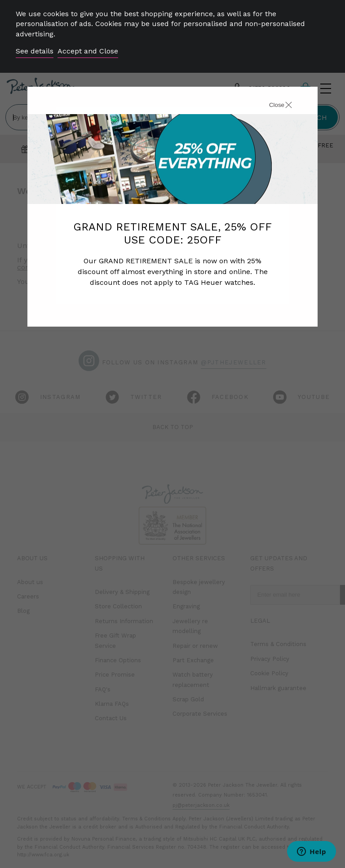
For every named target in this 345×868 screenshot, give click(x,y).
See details (35, 51)
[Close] (270, 106)
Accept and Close (88, 51)
